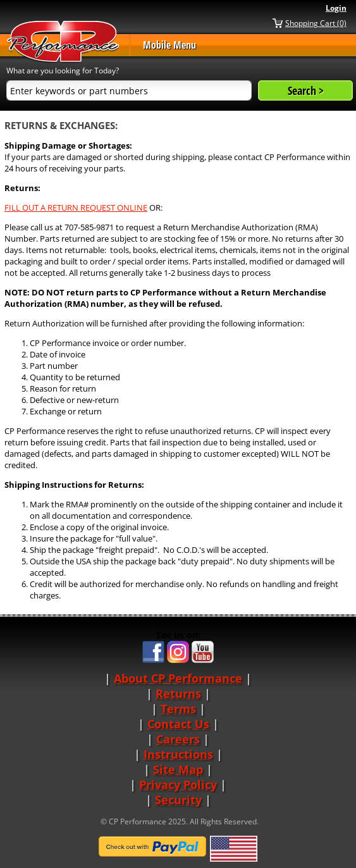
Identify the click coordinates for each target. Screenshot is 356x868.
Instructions (178, 754)
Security (178, 800)
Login (336, 8)
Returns (178, 693)
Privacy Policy (178, 784)
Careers (178, 739)
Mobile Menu (169, 45)
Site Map (178, 769)
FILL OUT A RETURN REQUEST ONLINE (76, 208)
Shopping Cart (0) (316, 23)
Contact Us (178, 724)
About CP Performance (178, 678)
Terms (178, 709)
